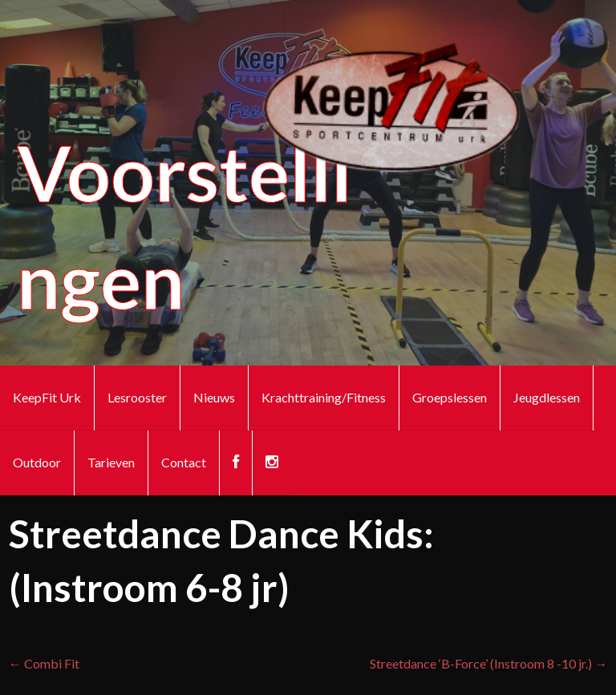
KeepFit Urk (47, 397)
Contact (184, 462)
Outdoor (37, 462)
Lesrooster (137, 397)
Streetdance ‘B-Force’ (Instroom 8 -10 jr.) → (488, 663)
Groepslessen (450, 397)
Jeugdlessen (547, 397)
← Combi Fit (44, 663)
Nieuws (214, 397)
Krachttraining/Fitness (324, 397)
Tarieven (111, 462)
